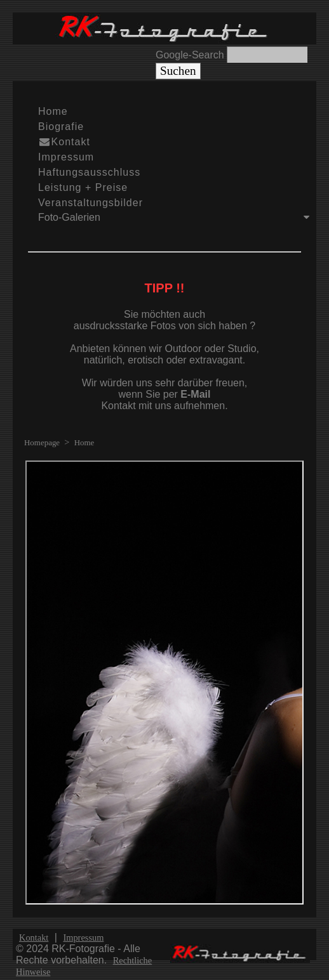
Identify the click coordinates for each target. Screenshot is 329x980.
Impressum (66, 157)
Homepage (42, 442)
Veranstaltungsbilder (91, 203)
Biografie (61, 127)
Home (53, 111)
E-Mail (195, 394)
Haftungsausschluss (89, 172)
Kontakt (64, 142)
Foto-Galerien (177, 217)
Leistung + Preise (83, 187)
